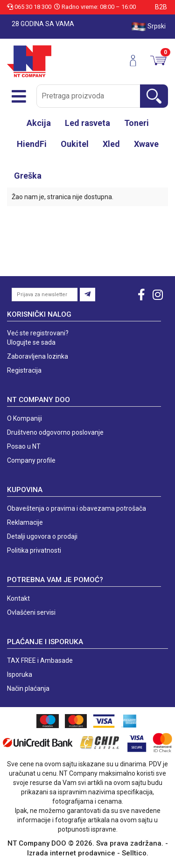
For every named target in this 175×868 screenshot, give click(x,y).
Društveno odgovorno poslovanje (55, 432)
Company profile (31, 460)
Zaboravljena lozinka (38, 356)
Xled (111, 144)
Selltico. (135, 853)
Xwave (146, 144)
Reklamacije (25, 522)
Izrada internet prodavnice (71, 853)
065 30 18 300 (30, 7)
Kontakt (18, 598)
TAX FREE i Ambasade (40, 660)
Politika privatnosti (34, 550)
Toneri (136, 123)
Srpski (148, 27)
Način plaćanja (28, 688)
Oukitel (75, 144)
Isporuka (20, 674)
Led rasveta (87, 123)
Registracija (24, 370)
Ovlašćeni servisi (31, 612)
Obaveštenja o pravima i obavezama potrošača (77, 508)
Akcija (39, 123)
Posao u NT (24, 446)
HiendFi (32, 144)
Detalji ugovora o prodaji (42, 536)
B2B (161, 7)
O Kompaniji (24, 418)
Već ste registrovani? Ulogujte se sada (38, 338)
